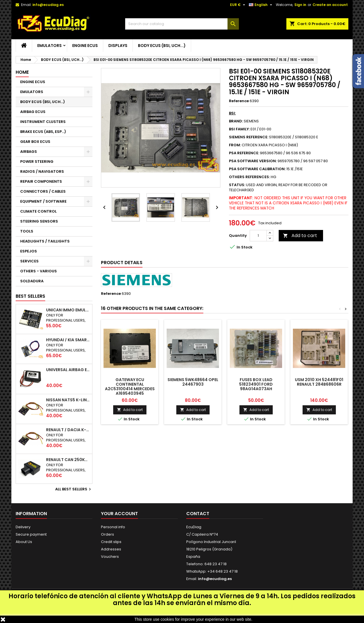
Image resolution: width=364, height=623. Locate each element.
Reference (239, 101)
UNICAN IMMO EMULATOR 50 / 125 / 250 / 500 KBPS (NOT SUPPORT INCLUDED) (68, 310)
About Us (24, 542)
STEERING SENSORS (39, 221)
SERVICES (29, 261)
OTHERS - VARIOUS (39, 271)
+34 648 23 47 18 (223, 571)
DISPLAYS (118, 46)
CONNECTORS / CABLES (43, 191)
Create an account (330, 5)
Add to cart (300, 236)
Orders (107, 534)
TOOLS (27, 231)
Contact (198, 514)
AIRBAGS (29, 152)
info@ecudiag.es (48, 5)
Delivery (23, 527)
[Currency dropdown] (238, 5)
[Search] (182, 24)
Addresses (111, 549)
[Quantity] (258, 236)
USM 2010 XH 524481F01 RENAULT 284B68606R (319, 382)
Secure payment (31, 534)
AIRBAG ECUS (33, 112)
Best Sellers (30, 296)
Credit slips (111, 542)
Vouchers (110, 557)
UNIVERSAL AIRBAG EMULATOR (68, 370)
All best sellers (74, 489)
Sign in (300, 5)
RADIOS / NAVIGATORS (42, 171)
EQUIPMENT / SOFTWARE (43, 201)
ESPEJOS (29, 251)
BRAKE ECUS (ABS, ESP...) (43, 132)
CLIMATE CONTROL (38, 211)
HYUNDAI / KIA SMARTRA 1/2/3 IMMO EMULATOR (68, 340)
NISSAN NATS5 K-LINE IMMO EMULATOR (68, 400)
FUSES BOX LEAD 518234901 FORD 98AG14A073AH (256, 384)
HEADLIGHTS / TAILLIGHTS (45, 241)
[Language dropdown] (261, 5)
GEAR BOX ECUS (35, 142)
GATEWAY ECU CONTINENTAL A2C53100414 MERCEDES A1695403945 (130, 386)
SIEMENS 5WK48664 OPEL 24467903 (193, 382)
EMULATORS (49, 46)
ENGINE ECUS (85, 46)
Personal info (113, 527)
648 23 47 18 (216, 564)
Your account (119, 514)
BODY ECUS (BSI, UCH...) (162, 46)
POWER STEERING (37, 162)
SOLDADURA (32, 281)
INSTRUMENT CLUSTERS (43, 122)
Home (22, 72)
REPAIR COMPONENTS (41, 181)
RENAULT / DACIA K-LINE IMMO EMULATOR (68, 430)
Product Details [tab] (122, 263)
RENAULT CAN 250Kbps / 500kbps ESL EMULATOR (68, 460)
